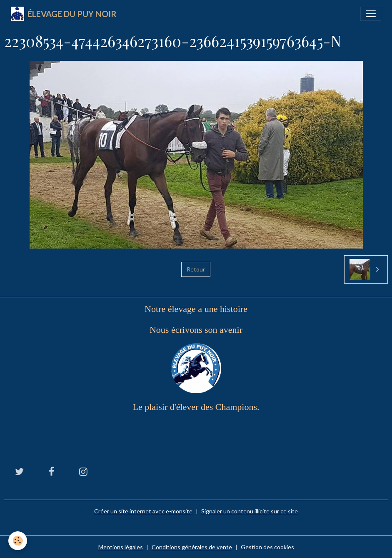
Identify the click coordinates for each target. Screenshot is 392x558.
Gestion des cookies (267, 547)
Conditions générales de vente (192, 547)
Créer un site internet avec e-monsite (143, 511)
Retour (196, 269)
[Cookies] (18, 541)
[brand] (64, 14)
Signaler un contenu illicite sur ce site (250, 511)
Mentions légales (121, 547)
